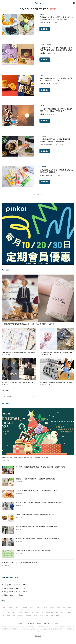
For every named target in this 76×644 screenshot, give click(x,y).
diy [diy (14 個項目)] (19, 607)
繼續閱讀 (45, 29)
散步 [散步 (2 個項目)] (10, 614)
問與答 (39, 629)
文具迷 (18, 588)
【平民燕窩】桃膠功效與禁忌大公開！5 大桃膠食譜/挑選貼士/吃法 (36, 491)
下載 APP (46, 629)
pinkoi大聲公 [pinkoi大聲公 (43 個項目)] (27, 607)
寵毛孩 (25, 592)
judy (43, 114)
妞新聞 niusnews (47, 176)
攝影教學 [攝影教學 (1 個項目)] (69, 611)
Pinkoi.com (21, 629)
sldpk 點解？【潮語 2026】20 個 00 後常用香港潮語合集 (19, 562)
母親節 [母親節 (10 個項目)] (53, 614)
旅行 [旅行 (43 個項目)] (27, 614)
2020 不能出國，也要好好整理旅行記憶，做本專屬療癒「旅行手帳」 (18, 354)
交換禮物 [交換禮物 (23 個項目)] (36, 607)
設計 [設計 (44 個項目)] (47, 618)
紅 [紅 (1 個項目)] (35, 618)
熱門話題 (42, 14)
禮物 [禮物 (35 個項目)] (16, 618)
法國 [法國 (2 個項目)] (59, 614)
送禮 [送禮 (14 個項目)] (18, 621)
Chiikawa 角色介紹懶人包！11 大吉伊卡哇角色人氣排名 (33, 551)
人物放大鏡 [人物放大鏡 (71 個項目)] (50, 607)
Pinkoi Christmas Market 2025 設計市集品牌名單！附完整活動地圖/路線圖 (25, 458)
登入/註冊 (55, 629)
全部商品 (22, 595)
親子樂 (18, 592)
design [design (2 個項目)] (12, 607)
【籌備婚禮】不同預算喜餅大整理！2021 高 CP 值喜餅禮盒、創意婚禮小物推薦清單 (28, 324)
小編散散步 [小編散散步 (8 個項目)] (19, 611)
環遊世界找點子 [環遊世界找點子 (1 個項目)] (7, 618)
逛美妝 (11, 592)
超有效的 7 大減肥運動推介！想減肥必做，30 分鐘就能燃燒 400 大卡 (56, 384)
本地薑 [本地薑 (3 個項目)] (46, 614)
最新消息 (42, 45)
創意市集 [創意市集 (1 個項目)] (58, 607)
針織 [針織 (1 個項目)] (24, 621)
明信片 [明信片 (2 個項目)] (39, 614)
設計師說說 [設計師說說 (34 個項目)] (64, 618)
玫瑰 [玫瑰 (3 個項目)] (70, 614)
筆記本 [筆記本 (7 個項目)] (30, 618)
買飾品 (11, 585)
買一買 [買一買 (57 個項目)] (12, 621)
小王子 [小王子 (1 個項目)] (11, 611)
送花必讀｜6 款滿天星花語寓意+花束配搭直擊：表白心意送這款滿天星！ (56, 354)
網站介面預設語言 (47, 145)
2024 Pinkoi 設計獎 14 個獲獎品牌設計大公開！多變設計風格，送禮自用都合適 (40, 467)
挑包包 (4, 585)
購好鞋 (25, 585)
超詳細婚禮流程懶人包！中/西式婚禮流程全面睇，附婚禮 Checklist (36, 527)
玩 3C (24, 588)
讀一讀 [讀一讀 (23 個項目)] (5, 621)
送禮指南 (5, 595)
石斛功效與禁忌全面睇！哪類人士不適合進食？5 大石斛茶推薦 (35, 515)
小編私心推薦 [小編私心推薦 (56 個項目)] (28, 611)
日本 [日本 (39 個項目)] (33, 614)
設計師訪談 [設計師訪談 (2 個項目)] (55, 618)
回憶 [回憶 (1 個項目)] (4, 611)
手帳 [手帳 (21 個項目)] (51, 611)
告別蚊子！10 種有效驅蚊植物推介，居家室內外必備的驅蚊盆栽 (36, 479)
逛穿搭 (18, 585)
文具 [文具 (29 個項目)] (16, 614)
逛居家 (4, 588)
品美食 (4, 592)
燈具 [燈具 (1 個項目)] (65, 614)
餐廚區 (11, 588)
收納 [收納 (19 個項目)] (4, 614)
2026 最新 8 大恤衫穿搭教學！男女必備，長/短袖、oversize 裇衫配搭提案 (39, 503)
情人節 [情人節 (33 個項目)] (44, 611)
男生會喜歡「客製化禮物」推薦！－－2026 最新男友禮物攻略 (18, 384)
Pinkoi (43, 53)
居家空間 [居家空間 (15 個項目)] (37, 611)
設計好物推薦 (44, 136)
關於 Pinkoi (31, 629)
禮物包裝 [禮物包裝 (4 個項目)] (22, 618)
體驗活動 (13, 595)
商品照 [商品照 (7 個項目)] (66, 607)
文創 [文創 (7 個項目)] (21, 614)
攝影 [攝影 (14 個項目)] (62, 611)
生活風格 (42, 75)
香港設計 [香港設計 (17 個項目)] (30, 621)
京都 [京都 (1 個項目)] (43, 607)
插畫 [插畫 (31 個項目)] (56, 611)
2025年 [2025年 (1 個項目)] (5, 607)
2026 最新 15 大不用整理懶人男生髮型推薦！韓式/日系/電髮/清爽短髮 (37, 539)
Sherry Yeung (46, 23)
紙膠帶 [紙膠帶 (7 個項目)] (41, 618)
